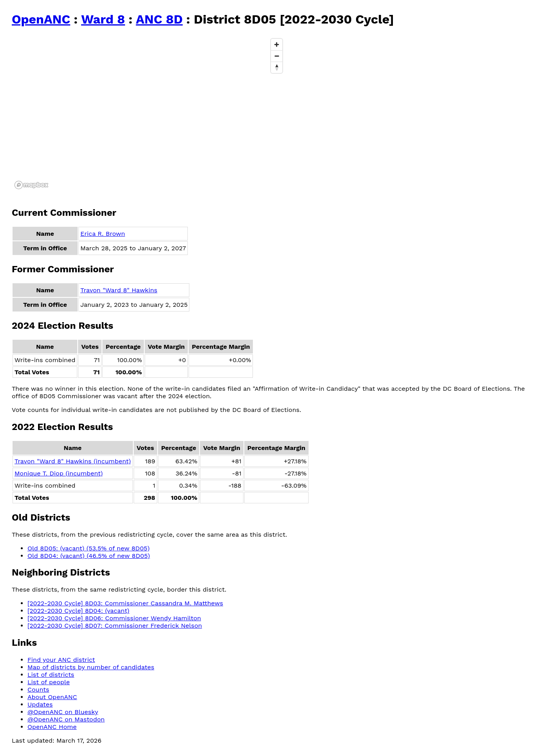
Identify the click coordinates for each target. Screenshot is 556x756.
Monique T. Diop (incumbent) (59, 473)
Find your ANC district (61, 660)
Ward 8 (103, 19)
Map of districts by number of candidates (91, 667)
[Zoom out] (277, 56)
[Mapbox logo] (31, 185)
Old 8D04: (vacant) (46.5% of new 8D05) (89, 556)
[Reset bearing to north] (277, 67)
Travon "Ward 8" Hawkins (119, 290)
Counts (38, 690)
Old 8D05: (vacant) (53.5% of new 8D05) (89, 548)
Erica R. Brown (103, 234)
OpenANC (41, 19)
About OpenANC (52, 697)
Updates (40, 704)
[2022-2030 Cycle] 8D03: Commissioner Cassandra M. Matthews (125, 603)
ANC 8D (159, 19)
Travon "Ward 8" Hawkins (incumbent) (73, 461)
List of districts (51, 675)
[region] (149, 113)
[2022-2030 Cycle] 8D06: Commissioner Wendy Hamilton (114, 618)
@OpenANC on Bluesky (63, 712)
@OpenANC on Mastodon (66, 719)
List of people (49, 682)
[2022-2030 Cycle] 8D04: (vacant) (78, 611)
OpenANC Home (52, 727)
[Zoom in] (277, 45)
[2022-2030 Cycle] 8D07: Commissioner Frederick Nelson (115, 626)
